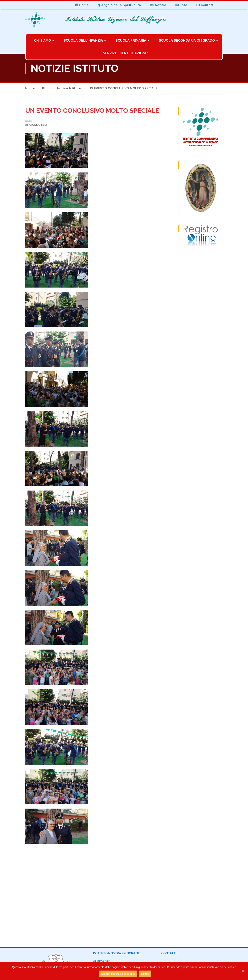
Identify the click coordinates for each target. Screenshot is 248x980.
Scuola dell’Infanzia (83, 40)
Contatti (205, 5)
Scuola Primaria (131, 40)
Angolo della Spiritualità (119, 5)
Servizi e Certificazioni (125, 53)
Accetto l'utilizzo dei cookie (118, 974)
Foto (181, 5)
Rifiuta (145, 974)
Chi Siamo (43, 40)
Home (82, 5)
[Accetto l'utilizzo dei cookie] (243, 971)
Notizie (158, 5)
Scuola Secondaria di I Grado (187, 40)
